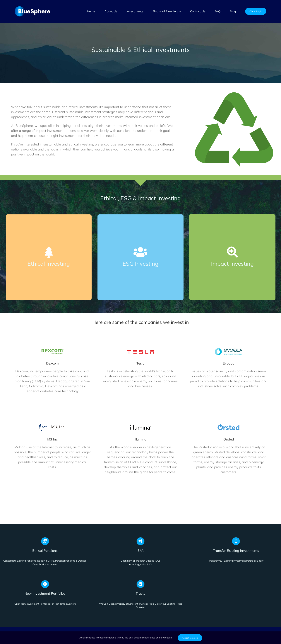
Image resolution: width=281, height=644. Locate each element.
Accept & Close (190, 638)
